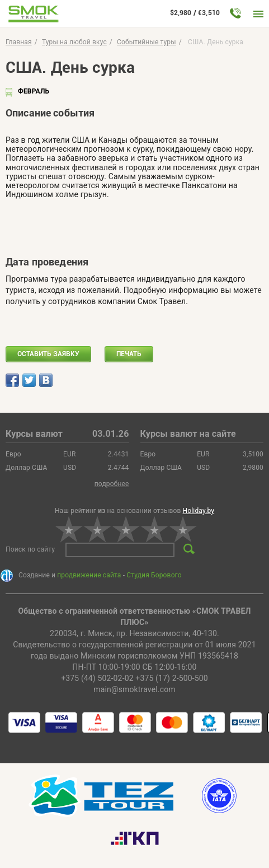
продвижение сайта (89, 575)
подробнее (112, 484)
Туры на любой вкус (74, 42)
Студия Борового (154, 575)
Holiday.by (199, 511)
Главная (19, 42)
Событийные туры (147, 42)
